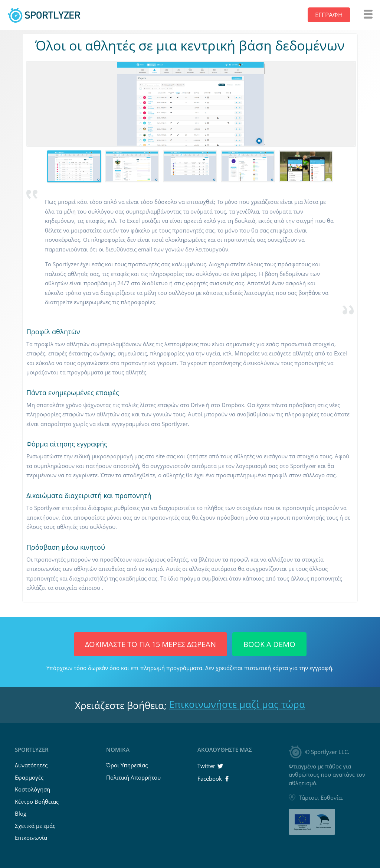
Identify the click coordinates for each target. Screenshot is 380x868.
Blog (21, 813)
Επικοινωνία (31, 838)
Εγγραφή (329, 15)
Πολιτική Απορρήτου (133, 777)
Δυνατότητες (31, 765)
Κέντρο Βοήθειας (37, 802)
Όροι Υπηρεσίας (127, 765)
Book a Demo (269, 644)
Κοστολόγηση (32, 789)
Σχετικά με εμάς (35, 826)
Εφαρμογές (29, 777)
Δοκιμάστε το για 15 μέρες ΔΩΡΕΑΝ (150, 644)
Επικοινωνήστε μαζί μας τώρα (237, 704)
